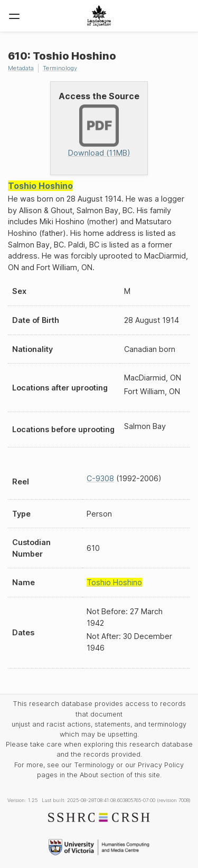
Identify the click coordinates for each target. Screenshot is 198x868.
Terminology (60, 68)
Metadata (21, 68)
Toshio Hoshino (40, 186)
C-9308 (100, 478)
